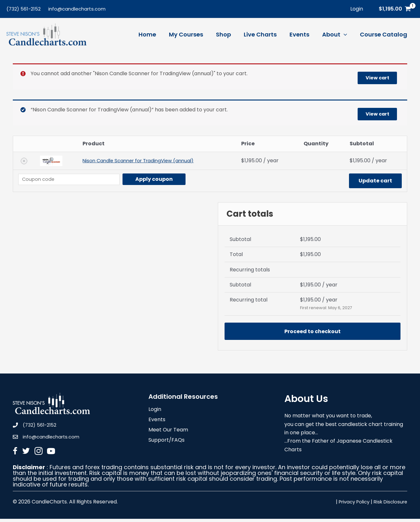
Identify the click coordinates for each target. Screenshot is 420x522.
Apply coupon (162, 179)
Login (155, 413)
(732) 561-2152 (24, 9)
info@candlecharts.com (77, 9)
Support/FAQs (166, 444)
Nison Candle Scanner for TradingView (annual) (140, 161)
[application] (346, 35)
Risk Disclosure (389, 505)
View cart (374, 77)
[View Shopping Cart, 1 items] (395, 9)
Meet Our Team (168, 434)
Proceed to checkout (313, 333)
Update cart (375, 181)
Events (157, 423)
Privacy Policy (349, 505)
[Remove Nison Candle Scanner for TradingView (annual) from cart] (24, 161)
